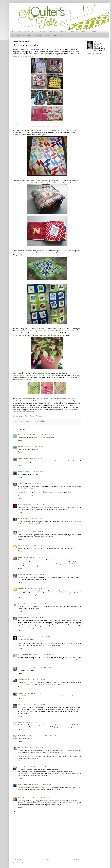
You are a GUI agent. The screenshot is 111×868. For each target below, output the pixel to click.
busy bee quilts (66, 251)
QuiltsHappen (23, 798)
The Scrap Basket (31, 32)
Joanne (21, 767)
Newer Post (18, 860)
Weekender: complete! (53, 124)
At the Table (57, 36)
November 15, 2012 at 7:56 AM (33, 518)
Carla (20, 472)
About (20, 32)
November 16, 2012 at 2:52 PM (42, 784)
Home (14, 32)
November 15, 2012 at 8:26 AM (33, 545)
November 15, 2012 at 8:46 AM (36, 575)
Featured (48, 36)
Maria (20, 505)
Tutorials (43, 32)
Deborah (21, 722)
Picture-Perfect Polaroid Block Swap (37, 181)
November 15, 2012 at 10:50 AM (40, 637)
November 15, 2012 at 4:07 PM (34, 705)
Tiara (20, 545)
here (26, 253)
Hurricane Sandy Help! (44, 130)
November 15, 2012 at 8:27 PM (35, 722)
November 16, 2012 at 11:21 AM (35, 767)
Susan (20, 679)
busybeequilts (42, 251)
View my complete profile (95, 53)
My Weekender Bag (32, 124)
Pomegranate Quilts (26, 654)
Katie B (21, 458)
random (21, 424)
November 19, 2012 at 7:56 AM (39, 798)
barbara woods (24, 668)
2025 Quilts (63, 32)
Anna (20, 518)
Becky (20, 557)
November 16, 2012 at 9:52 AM (32, 747)
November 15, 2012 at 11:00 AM (44, 654)
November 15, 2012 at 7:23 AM (34, 446)
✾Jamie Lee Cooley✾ (26, 435)
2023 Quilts (85, 32)
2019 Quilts (38, 36)
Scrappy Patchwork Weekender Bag (54, 126)
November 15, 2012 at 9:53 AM (37, 588)
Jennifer (63, 130)
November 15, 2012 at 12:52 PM (34, 679)
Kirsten (21, 693)
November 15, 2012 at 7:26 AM (33, 472)
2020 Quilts (27, 36)
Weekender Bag (42, 124)
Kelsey (21, 446)
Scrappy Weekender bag (20, 124)
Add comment (19, 812)
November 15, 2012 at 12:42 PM (41, 668)
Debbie (23, 421)
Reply (20, 440)
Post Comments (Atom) (30, 863)
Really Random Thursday (34, 416)
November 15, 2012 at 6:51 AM (45, 435)
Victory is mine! (73, 124)
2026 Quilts (52, 32)
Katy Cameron (23, 637)
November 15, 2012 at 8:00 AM (33, 532)
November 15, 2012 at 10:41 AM (33, 617)
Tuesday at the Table (41, 373)
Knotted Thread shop (23, 380)
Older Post (77, 860)
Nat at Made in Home (26, 736)
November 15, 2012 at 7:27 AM (43, 483)
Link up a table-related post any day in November (36, 375)
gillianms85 (51, 183)
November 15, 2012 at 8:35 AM (33, 557)
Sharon (21, 705)
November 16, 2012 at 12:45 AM (45, 736)
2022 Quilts (96, 32)
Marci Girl (22, 575)
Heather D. (22, 588)
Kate (20, 617)
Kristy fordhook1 (25, 784)
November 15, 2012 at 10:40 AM (35, 604)
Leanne (21, 604)
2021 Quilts (16, 36)
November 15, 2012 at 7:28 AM (33, 505)
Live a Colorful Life (25, 483)
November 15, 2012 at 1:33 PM (34, 693)
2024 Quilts (74, 32)
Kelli (20, 747)
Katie (20, 532)
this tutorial (67, 183)
